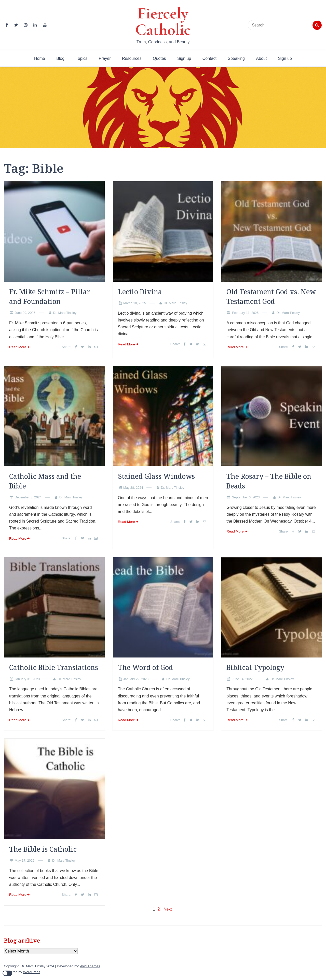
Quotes (159, 58)
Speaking (236, 58)
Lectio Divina (140, 292)
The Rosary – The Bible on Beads (269, 481)
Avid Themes (90, 966)
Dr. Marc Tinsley (65, 313)
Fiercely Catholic (163, 21)
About (261, 58)
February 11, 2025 (245, 313)
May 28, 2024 (133, 488)
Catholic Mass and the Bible (45, 481)
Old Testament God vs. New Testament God (271, 297)
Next (168, 909)
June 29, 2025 (25, 313)
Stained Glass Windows (156, 476)
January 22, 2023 (136, 679)
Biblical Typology (255, 667)
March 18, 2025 (135, 303)
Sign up (184, 58)
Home (40, 58)
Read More (18, 347)
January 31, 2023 (27, 679)
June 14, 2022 (242, 679)
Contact (209, 58)
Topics (82, 58)
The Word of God (145, 667)
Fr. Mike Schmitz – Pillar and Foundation (50, 297)
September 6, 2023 (246, 497)
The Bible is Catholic (43, 849)
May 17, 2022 (24, 860)
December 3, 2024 (28, 497)
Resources (132, 58)
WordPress (32, 972)
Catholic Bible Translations (54, 667)
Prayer (105, 58)
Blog (60, 58)
